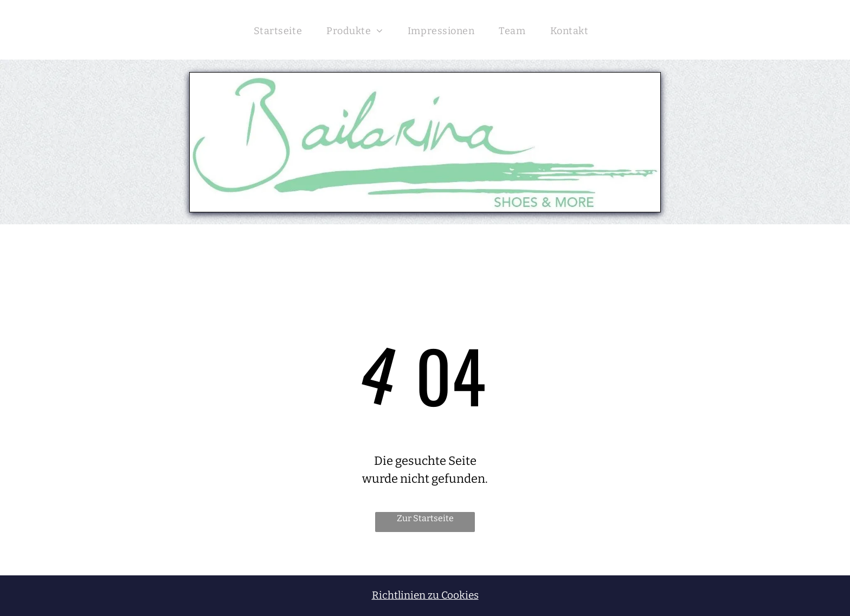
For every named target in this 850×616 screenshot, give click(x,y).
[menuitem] (282, 30)
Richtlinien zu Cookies (425, 595)
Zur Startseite (425, 518)
